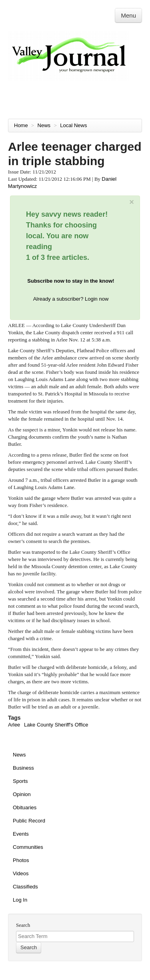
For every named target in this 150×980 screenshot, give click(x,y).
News (45, 125)
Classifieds (25, 887)
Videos (21, 873)
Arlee (14, 725)
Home (21, 125)
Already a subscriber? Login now (71, 299)
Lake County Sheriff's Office (56, 725)
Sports (20, 781)
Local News (74, 125)
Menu (128, 15)
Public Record (29, 821)
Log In (20, 900)
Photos (21, 860)
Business (23, 768)
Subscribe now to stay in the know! (71, 281)
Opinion (22, 794)
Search (23, 925)
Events (21, 834)
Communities (28, 847)
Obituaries (25, 807)
